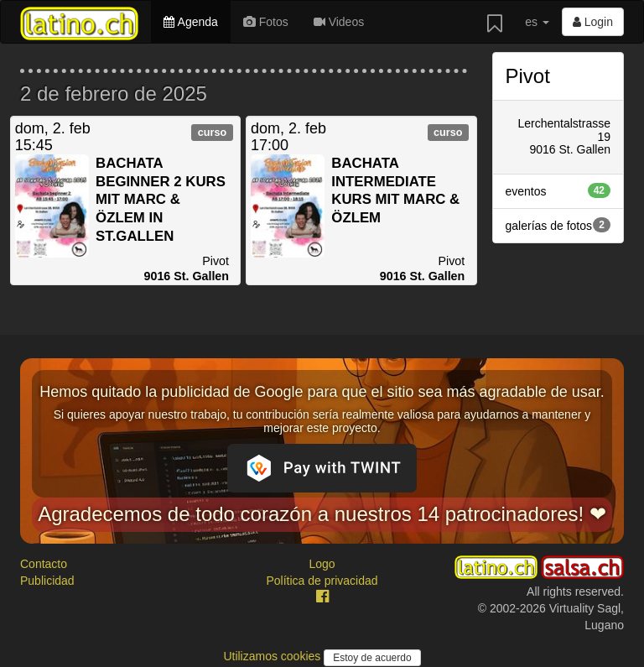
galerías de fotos (558, 225)
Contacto (44, 564)
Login (593, 22)
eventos (558, 190)
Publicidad (47, 581)
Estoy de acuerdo (372, 658)
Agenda (190, 22)
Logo (322, 564)
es (537, 22)
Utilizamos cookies (273, 656)
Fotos (266, 22)
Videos (339, 22)
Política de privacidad (322, 581)
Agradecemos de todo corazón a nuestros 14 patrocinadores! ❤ (322, 514)
